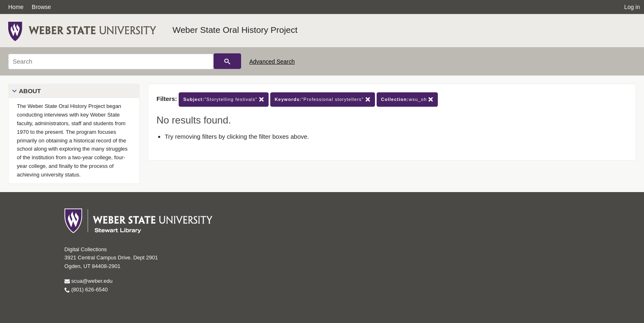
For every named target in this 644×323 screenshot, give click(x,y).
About (30, 91)
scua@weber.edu (89, 281)
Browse (41, 7)
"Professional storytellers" (323, 100)
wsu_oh (407, 100)
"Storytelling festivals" (223, 100)
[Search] (111, 62)
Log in (632, 7)
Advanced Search (272, 62)
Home (16, 7)
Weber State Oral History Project (235, 30)
